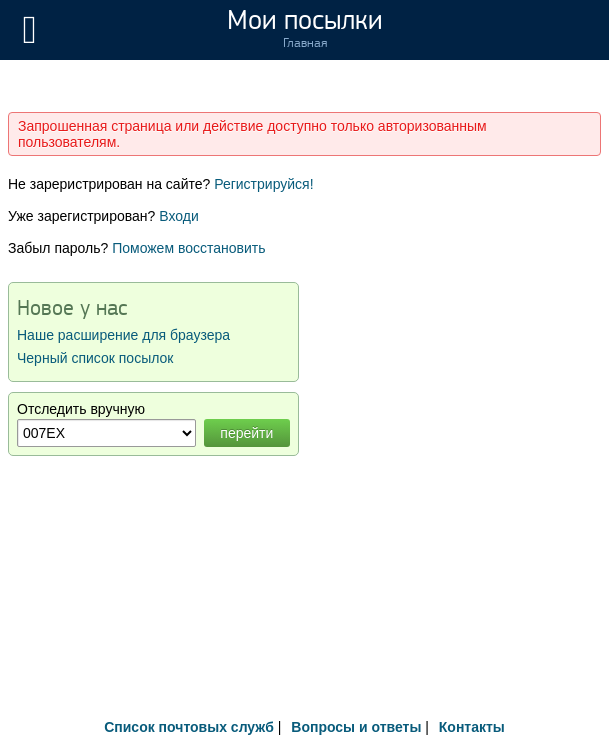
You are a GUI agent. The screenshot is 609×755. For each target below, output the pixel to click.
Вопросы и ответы (356, 727)
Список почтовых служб (189, 727)
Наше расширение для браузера (123, 335)
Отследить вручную (81, 409)
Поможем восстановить (188, 248)
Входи (179, 216)
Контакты (472, 727)
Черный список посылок (95, 358)
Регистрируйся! (263, 184)
